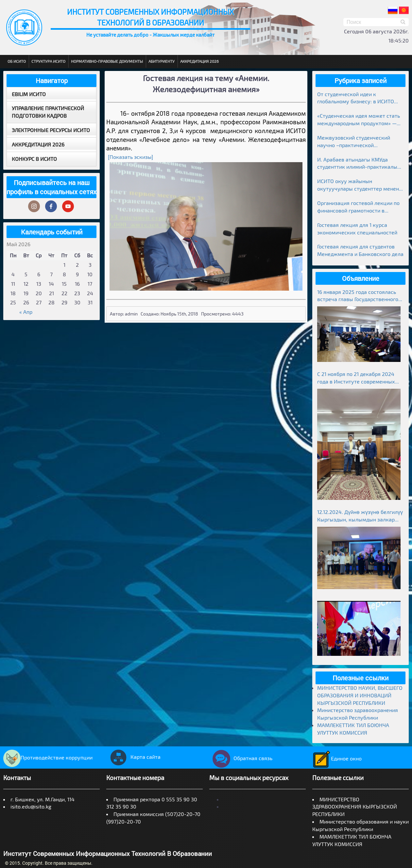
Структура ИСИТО (48, 61)
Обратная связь (241, 758)
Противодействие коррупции (48, 757)
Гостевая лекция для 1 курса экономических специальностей (357, 229)
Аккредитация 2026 (199, 61)
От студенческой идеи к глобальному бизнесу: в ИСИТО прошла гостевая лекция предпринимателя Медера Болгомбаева (356, 98)
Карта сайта (133, 757)
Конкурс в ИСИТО (34, 159)
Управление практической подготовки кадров (48, 112)
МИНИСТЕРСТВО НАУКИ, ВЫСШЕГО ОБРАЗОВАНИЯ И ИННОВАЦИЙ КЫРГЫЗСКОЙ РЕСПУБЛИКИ (360, 695)
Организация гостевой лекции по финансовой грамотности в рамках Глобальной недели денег (358, 207)
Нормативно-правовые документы (107, 61)
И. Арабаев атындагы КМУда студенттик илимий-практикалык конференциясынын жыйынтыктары (359, 164)
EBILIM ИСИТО (29, 94)
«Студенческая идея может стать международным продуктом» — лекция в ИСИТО (359, 120)
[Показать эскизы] (130, 157)
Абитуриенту (162, 61)
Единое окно (337, 758)
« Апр (26, 312)
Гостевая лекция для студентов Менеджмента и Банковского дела (360, 250)
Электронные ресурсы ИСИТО (51, 130)
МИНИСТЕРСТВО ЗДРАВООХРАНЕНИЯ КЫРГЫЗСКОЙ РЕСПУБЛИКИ (355, 807)
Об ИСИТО (17, 61)
